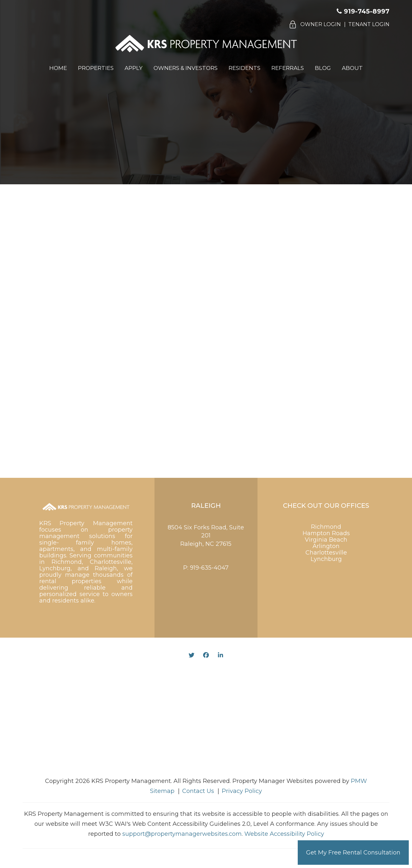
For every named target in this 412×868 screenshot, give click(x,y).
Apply (134, 68)
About (352, 68)
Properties (96, 68)
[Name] (318, 262)
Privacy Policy (242, 791)
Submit (318, 444)
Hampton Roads (326, 533)
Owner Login (321, 24)
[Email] (318, 284)
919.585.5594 (179, 121)
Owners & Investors (186, 68)
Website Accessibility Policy (284, 834)
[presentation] (302, 420)
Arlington (326, 546)
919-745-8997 (367, 11)
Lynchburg (326, 559)
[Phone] (318, 307)
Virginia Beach (326, 540)
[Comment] (318, 370)
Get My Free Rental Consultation (353, 853)
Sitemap (162, 791)
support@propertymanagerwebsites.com (182, 834)
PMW (359, 781)
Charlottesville (326, 553)
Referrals (288, 68)
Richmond (326, 527)
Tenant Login (369, 24)
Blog (323, 68)
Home (58, 68)
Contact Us (198, 791)
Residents (244, 68)
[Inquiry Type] (318, 328)
